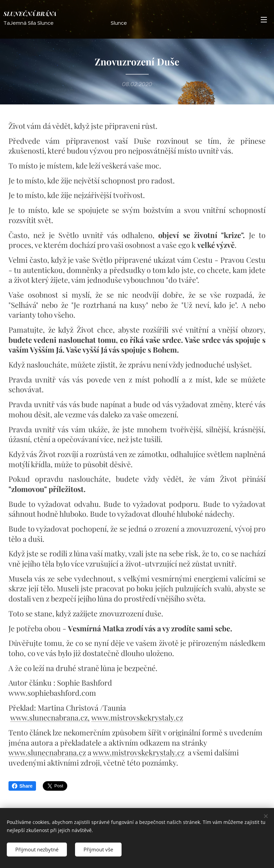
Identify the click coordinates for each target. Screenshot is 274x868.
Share (22, 786)
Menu (264, 20)
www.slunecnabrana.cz (49, 717)
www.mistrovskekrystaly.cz (137, 717)
